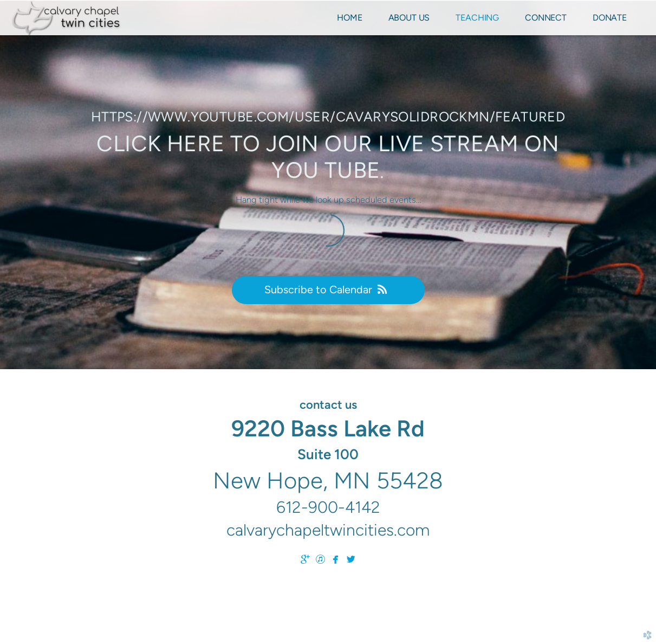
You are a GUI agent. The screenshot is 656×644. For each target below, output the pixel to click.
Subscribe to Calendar (328, 289)
